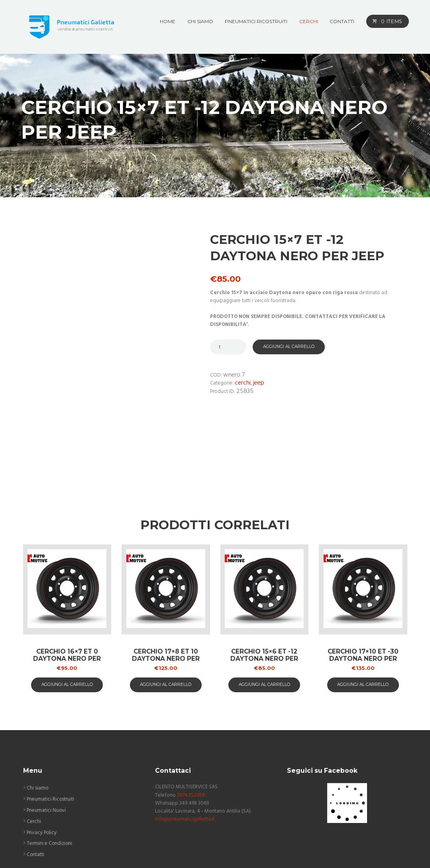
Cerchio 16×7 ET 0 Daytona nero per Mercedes (67, 605)
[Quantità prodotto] (228, 347)
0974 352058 (191, 741)
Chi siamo (38, 734)
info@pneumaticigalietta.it (185, 766)
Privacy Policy (42, 779)
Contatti (36, 801)
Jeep (259, 384)
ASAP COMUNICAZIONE (224, 853)
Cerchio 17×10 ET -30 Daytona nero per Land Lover (363, 605)
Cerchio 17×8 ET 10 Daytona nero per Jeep (166, 605)
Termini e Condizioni (50, 790)
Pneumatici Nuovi (47, 757)
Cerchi (243, 384)
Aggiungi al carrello (289, 347)
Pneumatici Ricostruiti (51, 745)
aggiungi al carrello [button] (67, 631)
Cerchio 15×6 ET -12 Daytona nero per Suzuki (264, 605)
